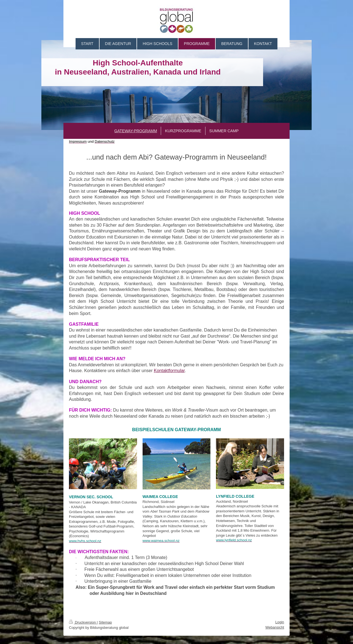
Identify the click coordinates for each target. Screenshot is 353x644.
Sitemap (105, 622)
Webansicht (275, 627)
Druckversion (83, 622)
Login (280, 622)
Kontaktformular (169, 371)
